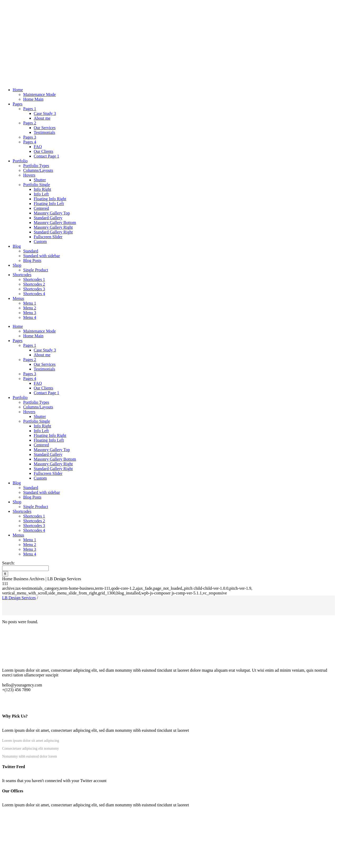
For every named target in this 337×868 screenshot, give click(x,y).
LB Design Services (19, 598)
